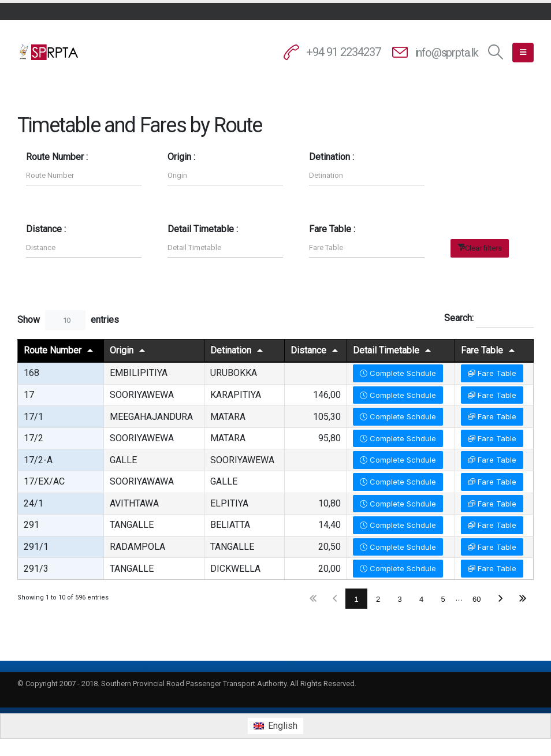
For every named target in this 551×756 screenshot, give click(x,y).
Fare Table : (332, 229)
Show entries (68, 320)
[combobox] (65, 320)
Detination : (332, 157)
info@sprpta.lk (446, 53)
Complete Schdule (398, 373)
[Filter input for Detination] (367, 175)
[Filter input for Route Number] (84, 175)
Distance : (46, 229)
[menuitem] (275, 726)
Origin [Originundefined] (122, 350)
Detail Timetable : (203, 229)
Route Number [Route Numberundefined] (53, 350)
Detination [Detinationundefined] (231, 350)
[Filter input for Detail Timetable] (225, 247)
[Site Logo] (49, 52)
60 (476, 599)
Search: (489, 319)
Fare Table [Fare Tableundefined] (482, 350)
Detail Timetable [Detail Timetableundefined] (386, 350)
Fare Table (492, 373)
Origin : (181, 157)
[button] (496, 52)
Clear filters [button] (483, 248)
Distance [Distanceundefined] (308, 350)
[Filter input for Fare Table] (367, 247)
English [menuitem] (283, 726)
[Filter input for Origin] (225, 175)
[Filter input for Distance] (84, 247)
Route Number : (57, 157)
